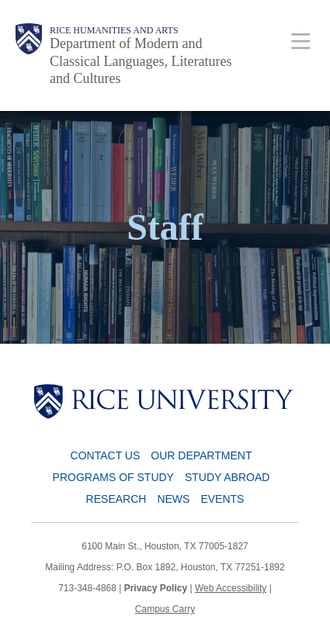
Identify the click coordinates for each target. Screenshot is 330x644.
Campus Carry (165, 609)
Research (116, 499)
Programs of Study (113, 477)
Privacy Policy (156, 588)
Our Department (201, 455)
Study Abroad (227, 477)
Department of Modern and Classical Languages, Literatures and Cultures (141, 61)
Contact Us (106, 455)
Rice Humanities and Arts (114, 30)
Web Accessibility (231, 588)
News (173, 499)
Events (222, 499)
